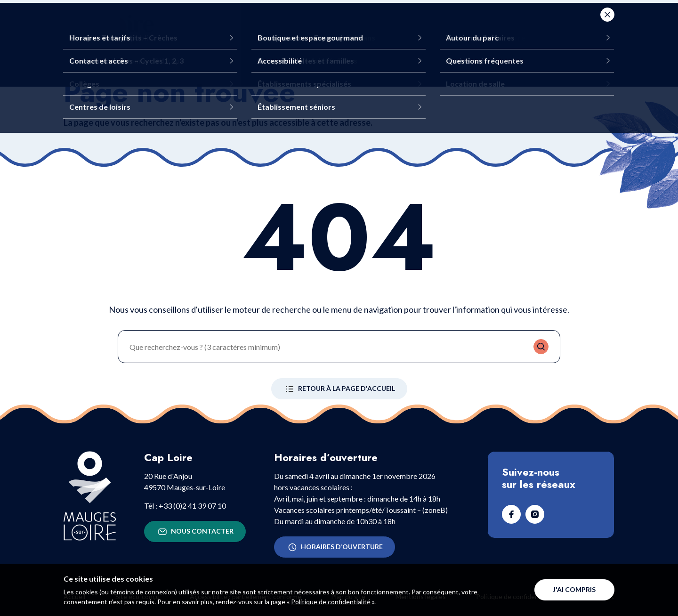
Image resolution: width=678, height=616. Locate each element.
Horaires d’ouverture (335, 547)
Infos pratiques (458, 28)
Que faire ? (297, 28)
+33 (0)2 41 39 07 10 (192, 506)
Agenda (535, 28)
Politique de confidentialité (331, 602)
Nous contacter (195, 532)
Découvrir (235, 28)
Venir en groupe (372, 28)
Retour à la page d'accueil (339, 389)
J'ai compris (574, 589)
